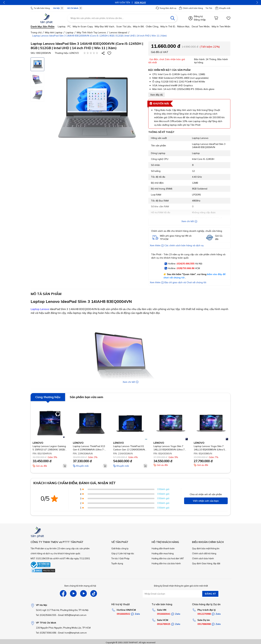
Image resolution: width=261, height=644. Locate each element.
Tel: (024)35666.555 (46, 615)
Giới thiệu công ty (120, 548)
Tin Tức (209, 8)
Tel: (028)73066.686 (46, 633)
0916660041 (164, 614)
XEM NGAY (140, 2)
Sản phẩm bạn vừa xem (86, 397)
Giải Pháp (125, 558)
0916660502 (123, 614)
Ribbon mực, (184, 26)
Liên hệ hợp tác (127, 553)
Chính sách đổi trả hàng (204, 553)
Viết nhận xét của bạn (206, 501)
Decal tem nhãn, (201, 26)
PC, (69, 26)
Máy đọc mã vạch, (105, 26)
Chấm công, (152, 26)
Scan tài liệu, (124, 26)
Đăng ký (198, 16)
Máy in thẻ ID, (168, 26)
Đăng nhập (200, 20)
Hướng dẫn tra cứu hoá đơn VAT (168, 558)
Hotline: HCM (182, 268)
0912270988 (204, 614)
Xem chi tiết (189, 221)
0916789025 (164, 624)
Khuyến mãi (223, 8)
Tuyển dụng (117, 563)
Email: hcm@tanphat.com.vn (72, 633)
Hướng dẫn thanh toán (163, 548)
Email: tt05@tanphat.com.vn (72, 615)
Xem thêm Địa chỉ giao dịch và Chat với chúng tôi (178, 282)
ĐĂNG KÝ (210, 594)
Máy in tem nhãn (221, 26)
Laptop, (62, 26)
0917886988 (204, 624)
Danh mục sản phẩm (43, 26)
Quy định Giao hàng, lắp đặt (206, 563)
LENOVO (74, 53)
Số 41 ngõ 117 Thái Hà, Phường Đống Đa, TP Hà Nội (62, 610)
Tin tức (115, 558)
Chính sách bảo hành (203, 558)
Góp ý (114, 553)
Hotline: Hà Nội (183, 264)
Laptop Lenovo (40, 309)
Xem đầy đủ (157, 95)
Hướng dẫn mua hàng (163, 553)
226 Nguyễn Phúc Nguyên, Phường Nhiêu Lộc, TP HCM (63, 628)
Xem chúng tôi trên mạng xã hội (80, 586)
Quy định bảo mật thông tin (206, 548)
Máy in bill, (139, 26)
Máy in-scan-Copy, (83, 26)
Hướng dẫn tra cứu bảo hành (166, 563)
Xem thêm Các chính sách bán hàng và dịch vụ (177, 245)
